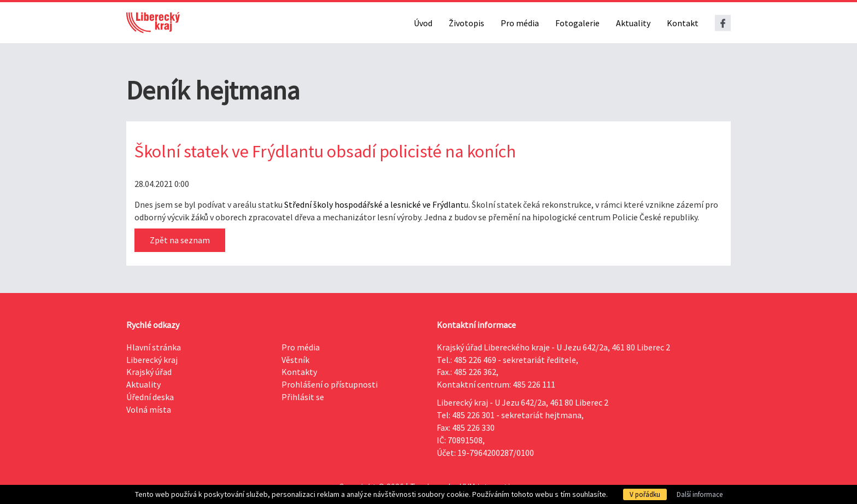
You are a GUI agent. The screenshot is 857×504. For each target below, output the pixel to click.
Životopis (466, 23)
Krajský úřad (149, 372)
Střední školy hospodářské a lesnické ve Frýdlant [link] (374, 204)
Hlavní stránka (154, 347)
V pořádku (645, 494)
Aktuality (633, 23)
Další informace (700, 494)
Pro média (520, 23)
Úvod (423, 23)
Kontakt (683, 23)
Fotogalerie (577, 23)
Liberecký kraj (152, 360)
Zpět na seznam (180, 240)
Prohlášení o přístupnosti (330, 384)
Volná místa (149, 409)
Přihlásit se (303, 397)
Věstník (295, 360)
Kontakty (299, 372)
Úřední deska (150, 397)
